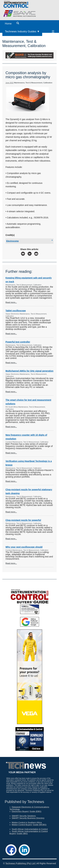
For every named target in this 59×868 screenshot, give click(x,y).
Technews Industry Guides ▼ (22, 31)
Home (8, 24)
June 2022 (10, 83)
